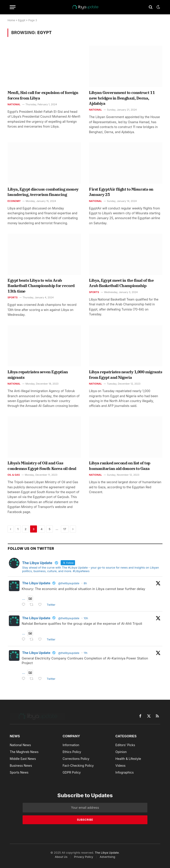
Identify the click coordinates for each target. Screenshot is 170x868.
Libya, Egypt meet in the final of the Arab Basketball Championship (121, 283)
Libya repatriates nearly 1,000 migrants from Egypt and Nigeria (126, 375)
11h (86, 653)
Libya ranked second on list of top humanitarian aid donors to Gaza (120, 466)
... (24, 599)
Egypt (22, 20)
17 (65, 529)
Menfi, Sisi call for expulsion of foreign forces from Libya (43, 95)
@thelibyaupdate (69, 583)
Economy (14, 201)
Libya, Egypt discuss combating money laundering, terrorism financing (43, 192)
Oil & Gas (14, 475)
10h (86, 618)
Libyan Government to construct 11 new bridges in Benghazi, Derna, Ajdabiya (122, 98)
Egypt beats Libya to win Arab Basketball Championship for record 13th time (41, 286)
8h (85, 583)
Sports (13, 297)
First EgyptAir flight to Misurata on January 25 (121, 192)
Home (11, 20)
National (14, 104)
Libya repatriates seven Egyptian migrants (38, 375)
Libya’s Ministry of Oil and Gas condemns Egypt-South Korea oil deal (42, 466)
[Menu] (13, 7)
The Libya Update (36, 583)
